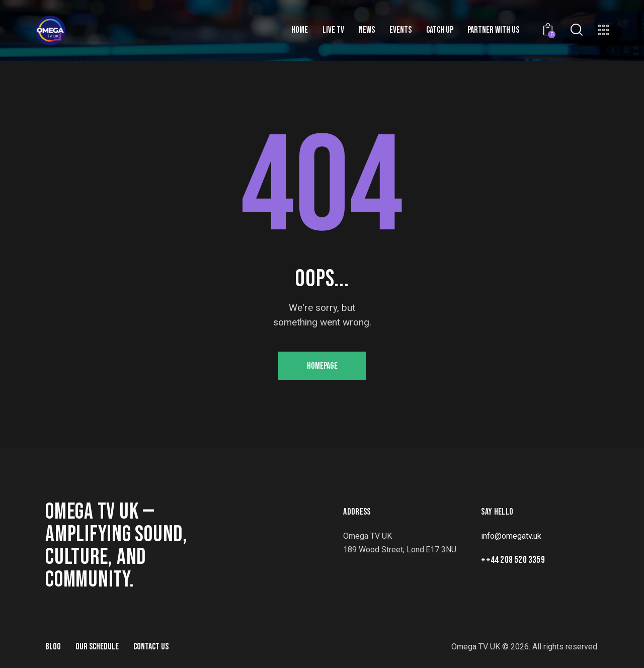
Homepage (322, 366)
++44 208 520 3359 (513, 560)
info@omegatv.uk (511, 536)
